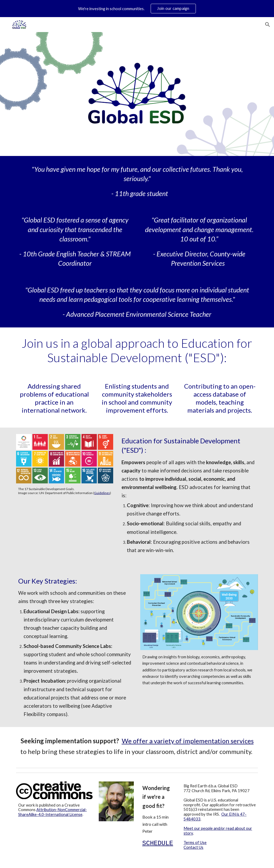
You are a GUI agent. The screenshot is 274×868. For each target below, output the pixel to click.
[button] (268, 25)
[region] (137, 9)
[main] (137, 181)
